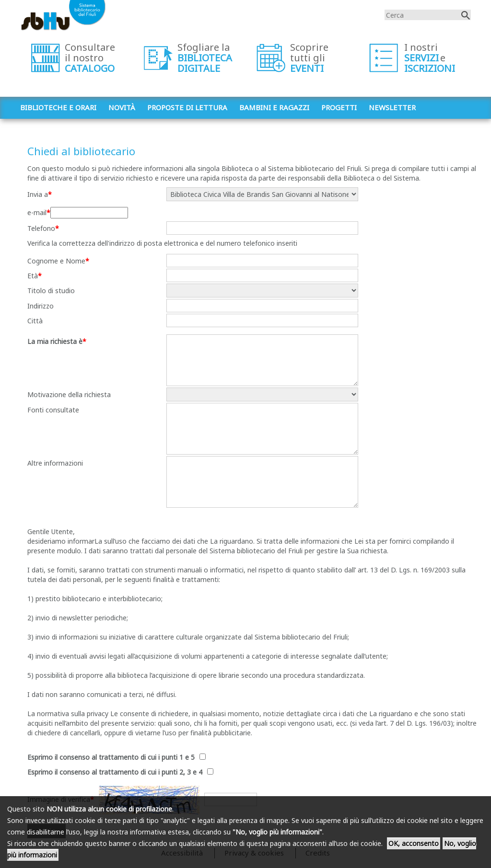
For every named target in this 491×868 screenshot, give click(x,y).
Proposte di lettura (187, 107)
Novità (122, 107)
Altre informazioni (55, 463)
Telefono (41, 228)
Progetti (339, 107)
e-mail (37, 212)
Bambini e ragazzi (274, 107)
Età (33, 276)
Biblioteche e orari (58, 107)
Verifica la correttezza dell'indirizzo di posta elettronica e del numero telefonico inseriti (162, 243)
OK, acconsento (414, 843)
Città (35, 321)
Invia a (38, 194)
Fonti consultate (53, 410)
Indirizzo (41, 306)
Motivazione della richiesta (69, 394)
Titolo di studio (51, 291)
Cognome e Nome (56, 261)
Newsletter (392, 107)
